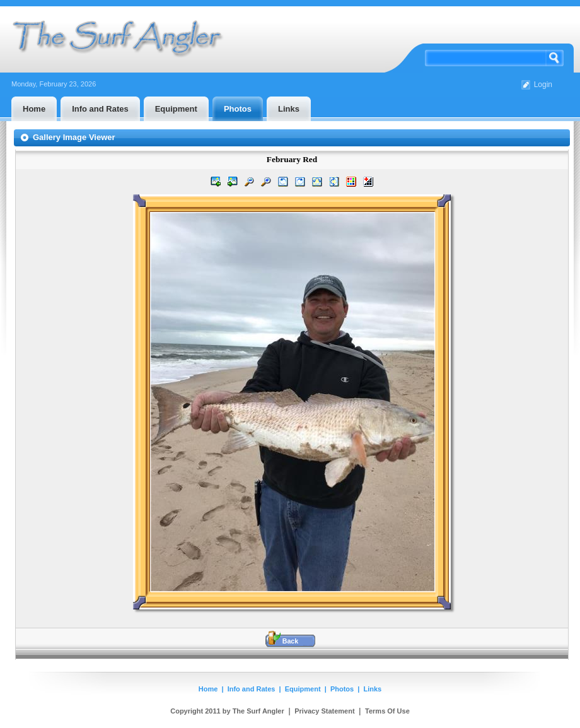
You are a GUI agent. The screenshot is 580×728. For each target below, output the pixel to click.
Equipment (303, 689)
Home (208, 689)
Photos (342, 689)
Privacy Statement (324, 711)
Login (543, 85)
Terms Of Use (387, 711)
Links (373, 689)
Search (555, 58)
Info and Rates (252, 689)
